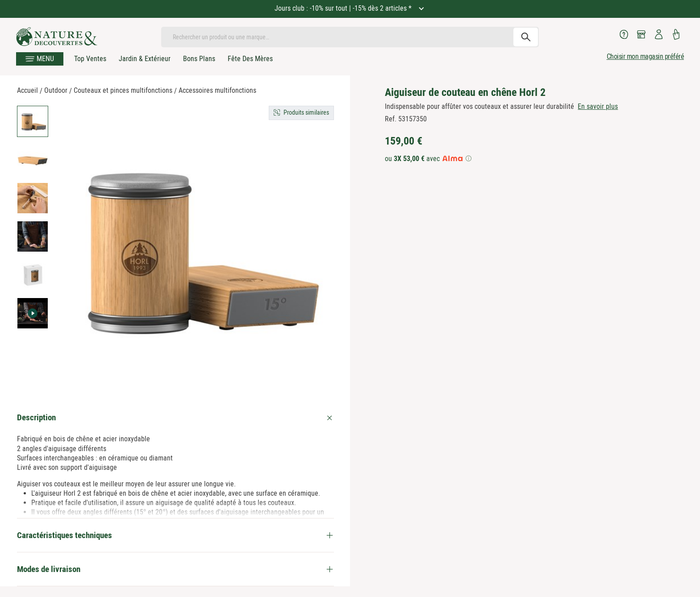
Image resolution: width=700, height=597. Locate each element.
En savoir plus (598, 106)
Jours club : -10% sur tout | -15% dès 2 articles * (344, 8)
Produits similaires (306, 112)
